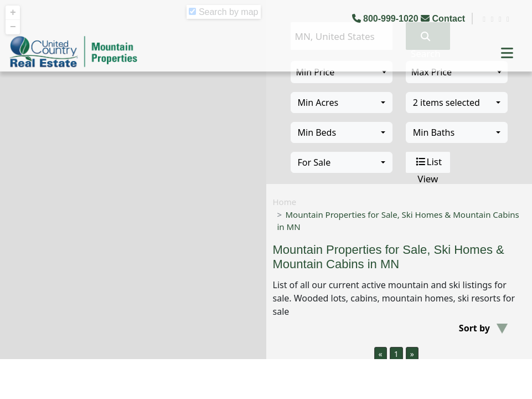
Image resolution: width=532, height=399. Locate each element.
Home (285, 202)
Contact (444, 19)
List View (428, 162)
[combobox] (342, 103)
